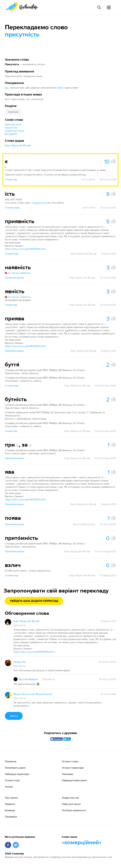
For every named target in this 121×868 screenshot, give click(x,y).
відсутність (11, 127)
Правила (10, 804)
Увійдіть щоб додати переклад (34, 601)
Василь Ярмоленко (84, 524)
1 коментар (11, 179)
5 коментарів (12, 207)
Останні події (12, 780)
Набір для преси (71, 804)
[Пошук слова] (99, 7)
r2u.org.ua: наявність (18, 273)
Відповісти (20, 625)
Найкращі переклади (17, 774)
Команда (10, 810)
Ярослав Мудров (28, 679)
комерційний (82, 843)
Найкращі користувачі (74, 780)
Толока (9, 787)
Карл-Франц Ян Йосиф (18, 145)
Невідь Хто (20, 662)
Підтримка (11, 817)
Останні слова (70, 761)
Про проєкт (11, 798)
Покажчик (11, 761)
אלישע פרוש (89, 179)
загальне (13, 112)
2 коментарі (12, 254)
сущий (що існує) (14, 131)
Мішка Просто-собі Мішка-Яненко (33, 694)
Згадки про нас (70, 798)
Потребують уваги (15, 768)
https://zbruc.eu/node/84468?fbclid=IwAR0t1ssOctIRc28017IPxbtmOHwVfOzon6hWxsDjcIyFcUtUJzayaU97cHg (27, 249)
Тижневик (67, 774)
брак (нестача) (13, 124)
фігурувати (11, 134)
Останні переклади (73, 768)
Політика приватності (74, 810)
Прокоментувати (14, 278)
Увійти (14, 716)
